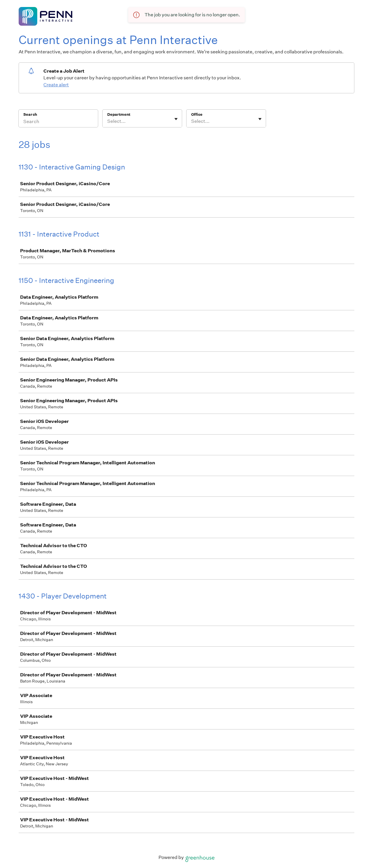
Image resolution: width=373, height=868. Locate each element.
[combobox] (108, 121)
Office (197, 114)
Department (119, 114)
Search (30, 114)
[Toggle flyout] (176, 119)
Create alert (56, 85)
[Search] (58, 122)
